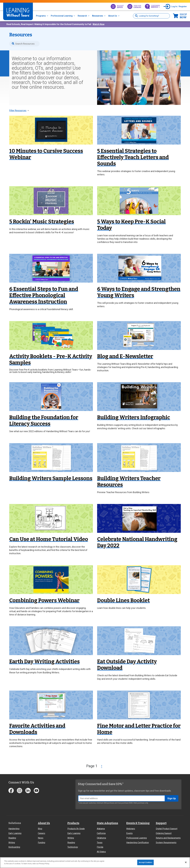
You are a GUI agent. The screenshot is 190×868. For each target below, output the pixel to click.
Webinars (131, 829)
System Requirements (166, 843)
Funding (41, 843)
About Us (113, 16)
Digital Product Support (167, 829)
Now (183, 16)
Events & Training (138, 823)
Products (73, 823)
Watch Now (98, 24)
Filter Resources (18, 110)
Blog (40, 829)
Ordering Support (164, 833)
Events (129, 833)
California (101, 833)
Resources (98, 16)
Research (82, 16)
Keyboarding (14, 847)
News (41, 838)
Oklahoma (101, 838)
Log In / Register (179, 6)
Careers (41, 833)
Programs (41, 16)
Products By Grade (76, 829)
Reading (12, 838)
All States (101, 852)
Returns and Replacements (168, 838)
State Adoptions (107, 823)
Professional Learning (62, 16)
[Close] (186, 862)
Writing (12, 843)
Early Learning (15, 833)
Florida (100, 847)
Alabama (101, 829)
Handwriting (14, 829)
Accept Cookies (145, 862)
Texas (100, 843)
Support (161, 823)
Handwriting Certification (138, 843)
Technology (73, 847)
